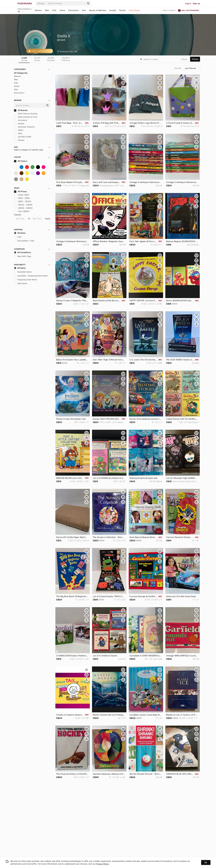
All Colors (21, 161)
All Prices (20, 191)
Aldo (18, 133)
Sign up (196, 3)
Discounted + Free (24, 241)
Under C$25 (22, 195)
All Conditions (22, 252)
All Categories (21, 73)
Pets (84, 10)
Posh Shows (134, 10)
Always (19, 140)
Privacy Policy (103, 864)
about (184, 59)
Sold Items (21, 283)
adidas (19, 124)
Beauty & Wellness (98, 10)
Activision (21, 120)
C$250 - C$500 (23, 208)
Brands (113, 10)
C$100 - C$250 (23, 205)
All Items (20, 233)
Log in (188, 3)
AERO (19, 130)
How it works (169, 10)
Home (62, 10)
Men (47, 10)
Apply (48, 219)
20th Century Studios (26, 114)
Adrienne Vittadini (24, 127)
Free (18, 237)
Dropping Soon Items (26, 280)
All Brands (21, 110)
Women (38, 10)
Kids (54, 10)
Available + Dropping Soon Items (31, 276)
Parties (122, 10)
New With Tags (23, 256)
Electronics (73, 10)
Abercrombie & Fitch (26, 117)
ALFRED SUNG (23, 137)
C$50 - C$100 (23, 201)
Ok (206, 862)
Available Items (23, 272)
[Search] (67, 3)
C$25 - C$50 (22, 198)
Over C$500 (22, 211)
